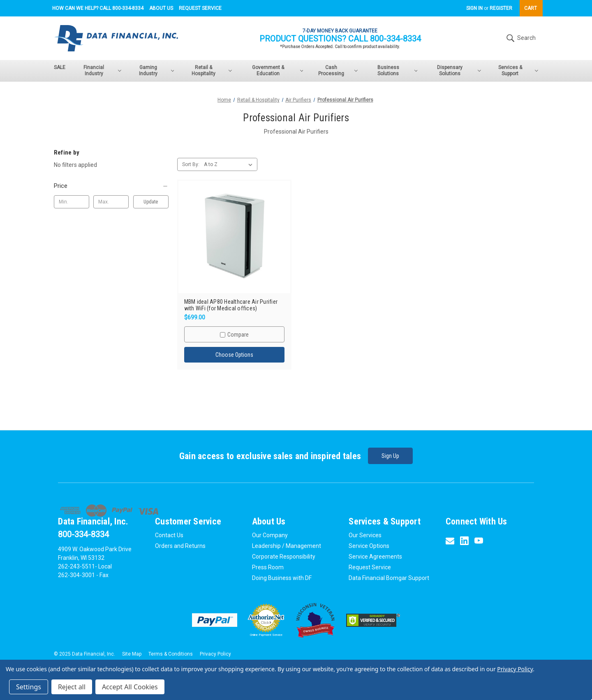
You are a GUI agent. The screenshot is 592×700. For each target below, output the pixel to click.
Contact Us (169, 534)
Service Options (369, 545)
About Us (161, 8)
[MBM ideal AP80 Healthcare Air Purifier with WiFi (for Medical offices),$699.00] (235, 237)
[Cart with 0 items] (531, 8)
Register (501, 8)
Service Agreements (375, 555)
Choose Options (234, 355)
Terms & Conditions (171, 653)
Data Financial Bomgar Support (389, 577)
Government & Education (277, 70)
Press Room (268, 566)
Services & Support (518, 70)
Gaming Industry (156, 70)
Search (520, 38)
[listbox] (230, 164)
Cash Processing (338, 70)
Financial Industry (102, 70)
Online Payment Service (266, 634)
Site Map (132, 653)
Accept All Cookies (130, 687)
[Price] (111, 186)
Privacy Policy (215, 653)
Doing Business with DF (282, 577)
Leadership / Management (287, 545)
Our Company (270, 534)
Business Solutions (398, 70)
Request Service (200, 8)
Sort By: (191, 164)
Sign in (474, 8)
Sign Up (391, 456)
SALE (60, 67)
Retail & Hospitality (212, 70)
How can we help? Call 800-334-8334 (98, 8)
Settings (29, 687)
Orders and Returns (180, 545)
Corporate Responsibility (284, 555)
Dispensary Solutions (459, 70)
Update (151, 202)
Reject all (72, 687)
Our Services (365, 534)
